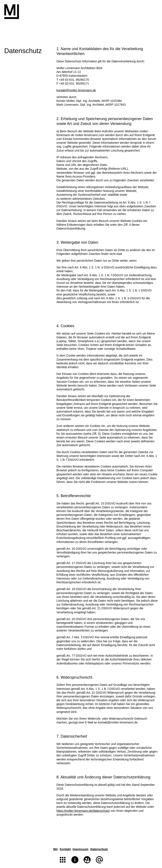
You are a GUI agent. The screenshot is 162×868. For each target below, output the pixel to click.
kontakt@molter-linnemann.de (76, 90)
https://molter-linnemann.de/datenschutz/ (83, 811)
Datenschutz (99, 849)
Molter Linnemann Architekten (12, 12)
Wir (55, 849)
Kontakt (65, 849)
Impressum (80, 849)
